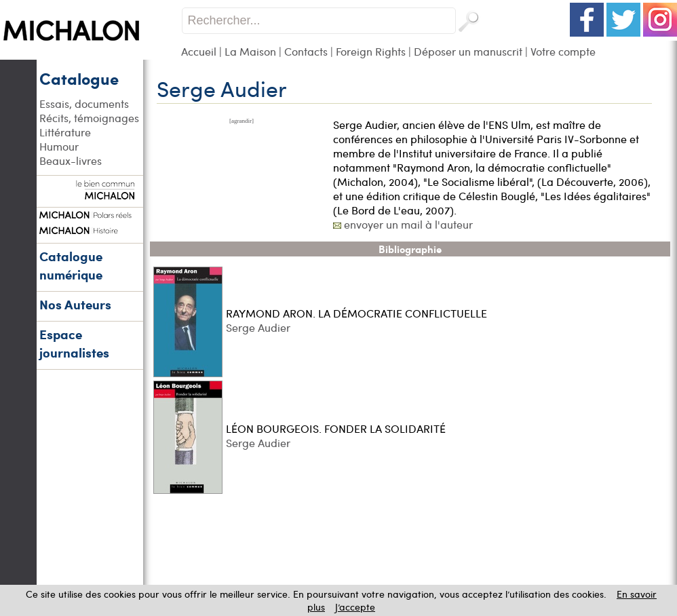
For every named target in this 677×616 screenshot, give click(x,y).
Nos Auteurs (75, 304)
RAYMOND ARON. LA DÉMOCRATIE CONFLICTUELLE (356, 313)
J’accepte (355, 607)
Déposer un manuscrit (468, 51)
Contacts (306, 51)
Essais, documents (84, 103)
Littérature (65, 132)
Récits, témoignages (89, 118)
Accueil (199, 51)
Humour (59, 146)
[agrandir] (241, 121)
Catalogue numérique (71, 265)
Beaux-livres (71, 160)
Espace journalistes (74, 343)
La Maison (250, 51)
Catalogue (79, 78)
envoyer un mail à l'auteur (408, 224)
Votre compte (563, 51)
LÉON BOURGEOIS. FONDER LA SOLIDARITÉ (336, 428)
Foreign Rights (371, 51)
